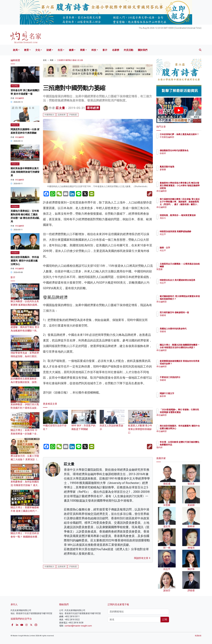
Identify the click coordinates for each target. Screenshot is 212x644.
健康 (71, 50)
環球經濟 (93, 108)
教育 (26, 50)
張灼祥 (180, 450)
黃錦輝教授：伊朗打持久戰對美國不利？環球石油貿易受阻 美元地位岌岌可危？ (25, 408)
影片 (105, 50)
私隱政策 (198, 636)
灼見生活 (15, 164)
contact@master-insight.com (78, 626)
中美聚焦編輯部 (184, 140)
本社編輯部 (20, 98)
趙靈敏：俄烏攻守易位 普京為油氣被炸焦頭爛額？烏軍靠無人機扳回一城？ (25, 331)
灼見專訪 (15, 86)
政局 (15, 50)
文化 (38, 50)
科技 (94, 50)
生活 (60, 50)
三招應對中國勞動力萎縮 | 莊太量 (70, 60)
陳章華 (180, 396)
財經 (49, 50)
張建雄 (180, 318)
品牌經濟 (62, 115)
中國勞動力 (49, 115)
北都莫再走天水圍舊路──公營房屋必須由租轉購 (188, 266)
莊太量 (60, 108)
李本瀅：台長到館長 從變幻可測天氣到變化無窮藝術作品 (189, 445)
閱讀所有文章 (142, 558)
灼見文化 (15, 125)
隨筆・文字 (182, 248)
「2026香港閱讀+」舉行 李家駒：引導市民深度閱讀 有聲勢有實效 (188, 412)
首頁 (45, 60)
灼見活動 (129, 50)
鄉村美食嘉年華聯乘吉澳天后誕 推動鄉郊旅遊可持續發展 (25, 172)
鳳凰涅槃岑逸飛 (184, 167)
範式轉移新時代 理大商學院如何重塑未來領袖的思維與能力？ (188, 299)
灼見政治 (15, 206)
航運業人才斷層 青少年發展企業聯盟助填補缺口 (141, 425)
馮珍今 (180, 221)
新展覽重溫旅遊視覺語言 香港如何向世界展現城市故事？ (188, 364)
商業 (82, 50)
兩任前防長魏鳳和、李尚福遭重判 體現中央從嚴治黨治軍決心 (25, 261)
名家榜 (116, 50)
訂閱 (165, 619)
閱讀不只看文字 (184, 393)
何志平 (180, 237)
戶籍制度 (73, 115)
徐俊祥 (180, 156)
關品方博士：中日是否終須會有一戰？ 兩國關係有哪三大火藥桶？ (25, 537)
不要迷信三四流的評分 (187, 377)
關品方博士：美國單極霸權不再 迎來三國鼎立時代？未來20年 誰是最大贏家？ (25, 511)
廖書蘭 (180, 169)
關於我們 (143, 50)
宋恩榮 (180, 272)
